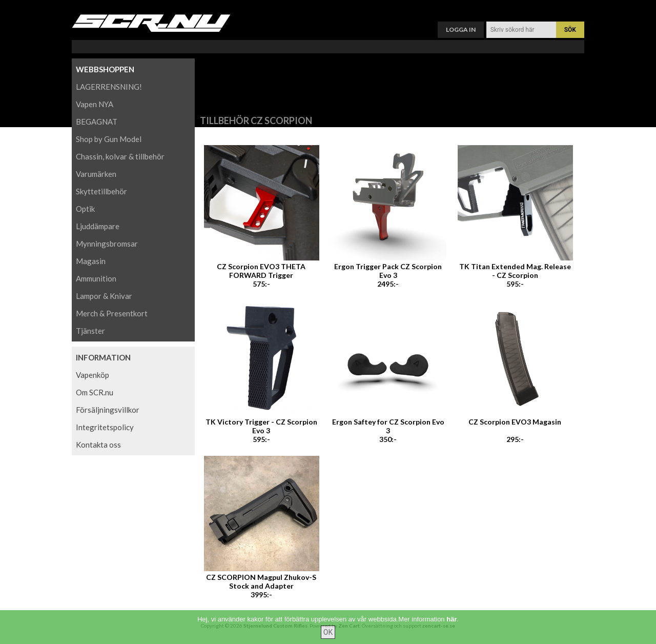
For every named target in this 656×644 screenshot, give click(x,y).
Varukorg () (328, 8)
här (452, 626)
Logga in (461, 29)
